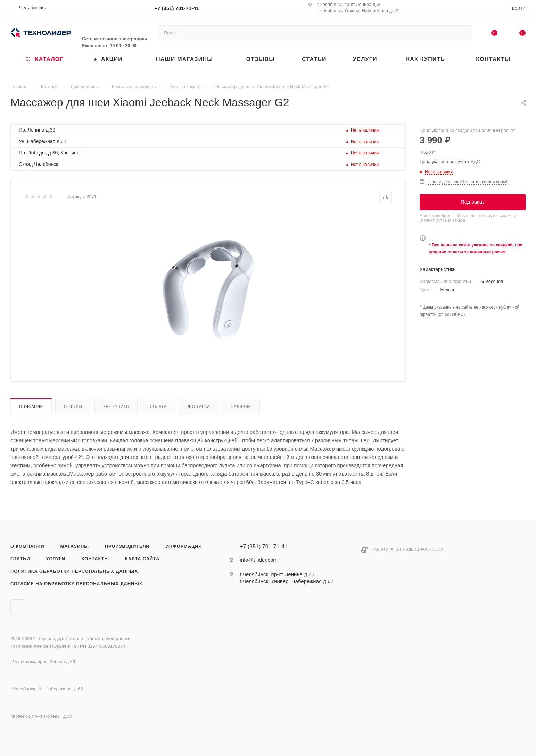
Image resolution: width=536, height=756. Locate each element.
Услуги (56, 559)
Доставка (199, 406)
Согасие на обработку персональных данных (76, 584)
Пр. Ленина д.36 (37, 130)
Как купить (116, 406)
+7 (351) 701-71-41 (177, 8)
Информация (184, 546)
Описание (31, 406)
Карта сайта (142, 559)
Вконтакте (18, 607)
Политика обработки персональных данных (74, 571)
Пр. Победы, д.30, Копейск (49, 153)
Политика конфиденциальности (408, 549)
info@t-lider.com (259, 560)
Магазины (75, 546)
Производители (127, 546)
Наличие (241, 406)
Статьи (20, 559)
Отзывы (73, 406)
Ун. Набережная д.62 (43, 141)
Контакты (95, 559)
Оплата (158, 406)
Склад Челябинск (38, 164)
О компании (27, 546)
